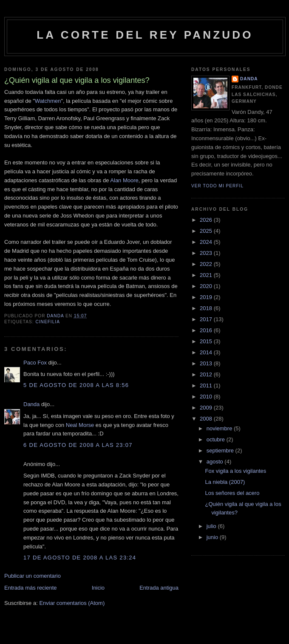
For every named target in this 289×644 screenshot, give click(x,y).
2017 (207, 319)
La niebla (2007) (225, 482)
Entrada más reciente (31, 588)
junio (213, 537)
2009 (207, 408)
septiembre (221, 451)
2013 (207, 363)
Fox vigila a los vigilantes (235, 471)
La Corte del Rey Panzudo (145, 35)
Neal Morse (80, 425)
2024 (207, 242)
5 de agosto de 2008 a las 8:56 (76, 385)
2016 (207, 330)
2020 (207, 286)
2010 (207, 397)
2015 (207, 341)
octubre (217, 439)
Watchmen (48, 101)
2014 (207, 352)
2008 (207, 419)
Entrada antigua (159, 588)
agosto (216, 462)
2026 (207, 220)
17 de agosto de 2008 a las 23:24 (80, 558)
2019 (207, 297)
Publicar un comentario (33, 576)
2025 (207, 231)
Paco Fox (35, 363)
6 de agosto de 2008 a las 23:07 (78, 445)
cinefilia (48, 322)
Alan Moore (124, 180)
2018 (207, 308)
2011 (207, 386)
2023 (207, 253)
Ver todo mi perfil (217, 186)
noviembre (220, 428)
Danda (31, 404)
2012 (207, 374)
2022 (207, 264)
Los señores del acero (232, 493)
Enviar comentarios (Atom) (72, 603)
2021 (207, 275)
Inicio (98, 588)
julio (212, 526)
